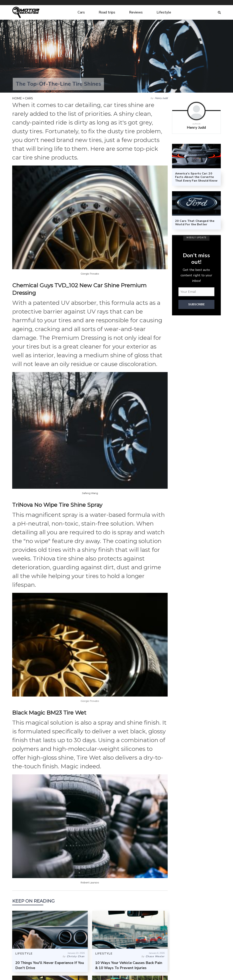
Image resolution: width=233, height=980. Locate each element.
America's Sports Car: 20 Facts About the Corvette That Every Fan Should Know (196, 177)
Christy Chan (76, 956)
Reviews (136, 12)
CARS (29, 98)
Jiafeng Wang (90, 493)
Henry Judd (161, 98)
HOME (17, 98)
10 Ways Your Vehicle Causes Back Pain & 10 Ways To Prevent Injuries (129, 965)
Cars (81, 12)
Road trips (107, 12)
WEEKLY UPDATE (196, 238)
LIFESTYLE (24, 954)
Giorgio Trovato (90, 274)
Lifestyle (164, 12)
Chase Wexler (155, 956)
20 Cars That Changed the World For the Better (195, 223)
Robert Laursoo (90, 882)
